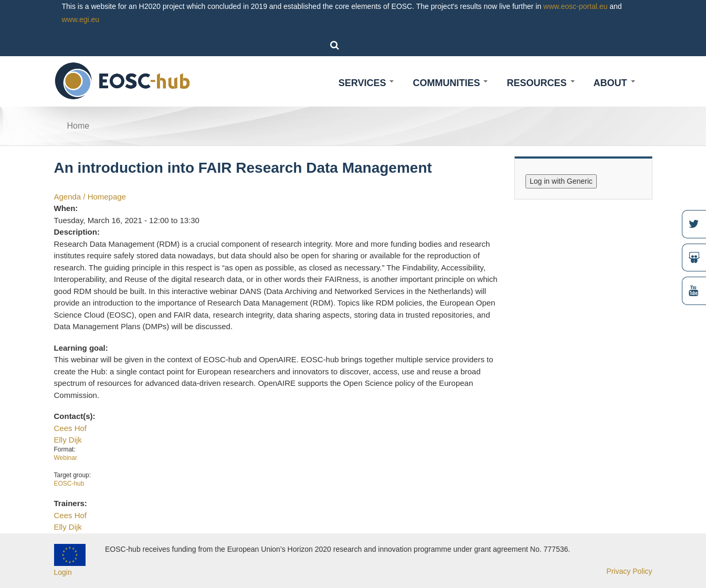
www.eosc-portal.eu (575, 6)
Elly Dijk (68, 440)
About (614, 83)
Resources (540, 83)
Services (366, 83)
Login (63, 572)
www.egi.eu (81, 19)
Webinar (66, 458)
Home (78, 126)
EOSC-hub (69, 484)
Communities (450, 83)
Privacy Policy (629, 571)
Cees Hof (70, 428)
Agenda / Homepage (90, 197)
